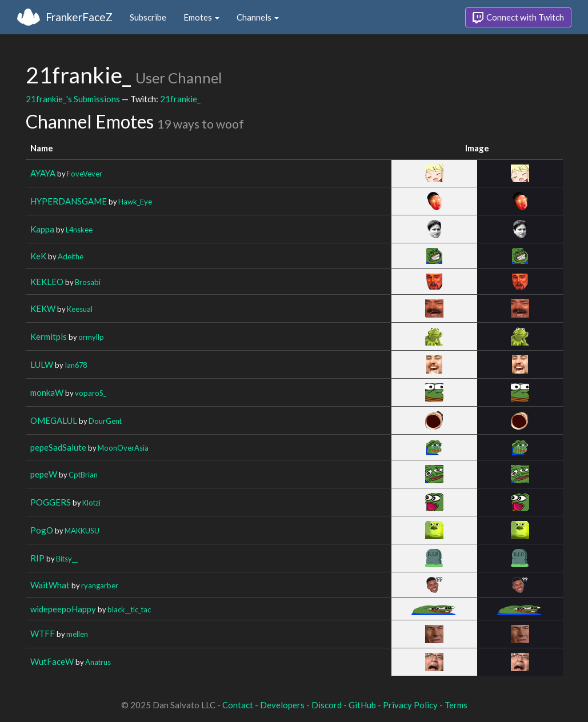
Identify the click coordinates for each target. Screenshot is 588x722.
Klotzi (91, 503)
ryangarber (100, 585)
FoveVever (85, 174)
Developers (282, 705)
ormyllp (91, 337)
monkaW (47, 392)
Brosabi (88, 282)
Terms (456, 705)
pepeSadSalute (58, 447)
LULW (42, 364)
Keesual (80, 309)
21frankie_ (180, 99)
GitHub (362, 705)
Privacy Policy (410, 705)
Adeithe (71, 256)
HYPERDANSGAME (69, 201)
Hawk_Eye (135, 202)
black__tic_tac (129, 609)
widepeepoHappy (63, 609)
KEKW (43, 308)
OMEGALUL (54, 420)
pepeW (44, 474)
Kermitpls (49, 336)
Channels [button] (258, 17)
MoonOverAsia (123, 448)
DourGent (105, 421)
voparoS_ (91, 393)
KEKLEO (47, 282)
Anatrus (98, 662)
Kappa (42, 229)
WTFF (43, 633)
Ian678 (76, 365)
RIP (37, 558)
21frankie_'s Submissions (73, 99)
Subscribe (148, 17)
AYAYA (43, 173)
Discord (327, 705)
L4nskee (79, 230)
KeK (38, 256)
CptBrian (83, 475)
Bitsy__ (67, 559)
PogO (42, 530)
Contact (238, 705)
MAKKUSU (82, 531)
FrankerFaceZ (79, 17)
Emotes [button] (201, 17)
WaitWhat (50, 585)
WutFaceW (52, 661)
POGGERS (51, 502)
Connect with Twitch (518, 18)
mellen (77, 634)
